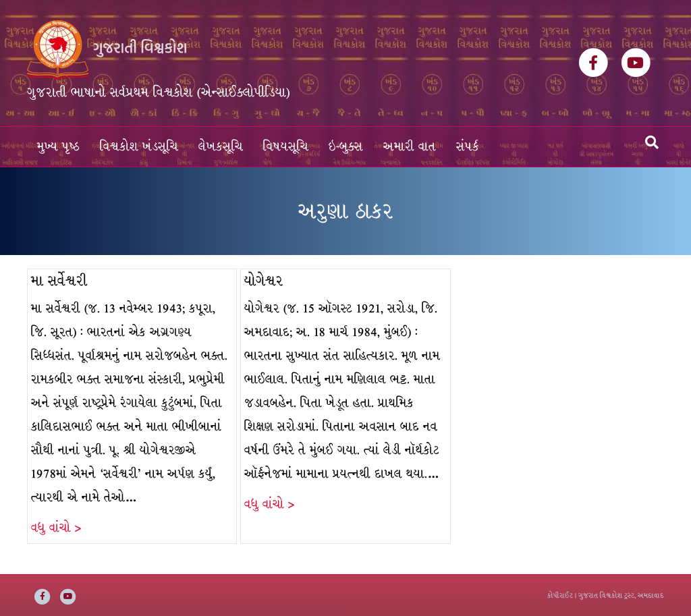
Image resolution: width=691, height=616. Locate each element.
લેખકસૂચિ (221, 147)
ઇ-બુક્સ (346, 147)
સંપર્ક (468, 147)
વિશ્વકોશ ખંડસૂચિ (139, 147)
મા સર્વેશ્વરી (59, 281)
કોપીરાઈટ (560, 595)
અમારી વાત (410, 147)
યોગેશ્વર (264, 281)
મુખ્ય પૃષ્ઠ (58, 147)
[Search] (652, 142)
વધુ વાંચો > (56, 528)
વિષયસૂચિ (286, 147)
